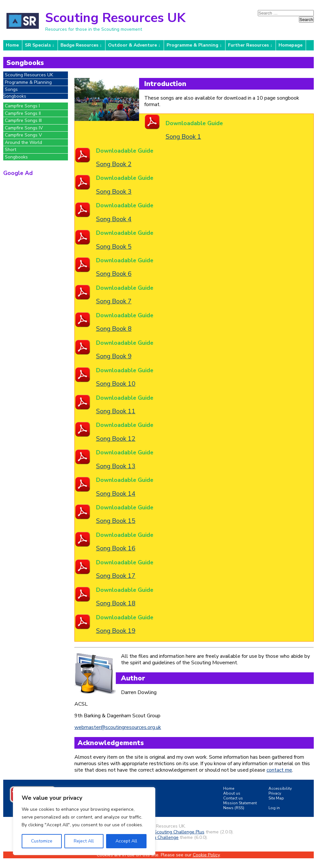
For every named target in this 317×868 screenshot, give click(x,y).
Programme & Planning (192, 45)
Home (12, 45)
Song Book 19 (116, 631)
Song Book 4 (114, 219)
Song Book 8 (114, 329)
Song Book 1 (183, 137)
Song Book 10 (116, 384)
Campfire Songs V (23, 135)
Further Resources (248, 45)
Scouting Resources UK (115, 18)
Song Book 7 (114, 301)
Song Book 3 (114, 192)
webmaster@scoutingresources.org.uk (118, 727)
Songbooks (16, 157)
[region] (84, 821)
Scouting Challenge (158, 837)
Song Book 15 (116, 521)
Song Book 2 (114, 164)
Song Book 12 (116, 439)
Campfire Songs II (23, 113)
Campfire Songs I (22, 106)
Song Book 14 (116, 494)
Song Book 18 (116, 603)
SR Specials (38, 45)
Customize (42, 841)
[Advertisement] (36, 214)
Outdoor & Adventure (132, 45)
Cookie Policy (206, 855)
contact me (279, 770)
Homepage (290, 45)
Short (11, 150)
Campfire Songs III (23, 120)
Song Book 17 (116, 576)
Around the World (23, 142)
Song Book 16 (116, 548)
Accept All (126, 841)
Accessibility (280, 788)
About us (232, 793)
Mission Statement (240, 803)
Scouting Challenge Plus (179, 832)
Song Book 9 (114, 356)
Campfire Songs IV (24, 128)
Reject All (84, 841)
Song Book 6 (114, 274)
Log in (274, 808)
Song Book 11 (116, 411)
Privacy (275, 793)
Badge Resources (79, 45)
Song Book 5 (114, 247)
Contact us (233, 798)
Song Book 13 (116, 466)
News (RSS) (234, 808)
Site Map (276, 798)
